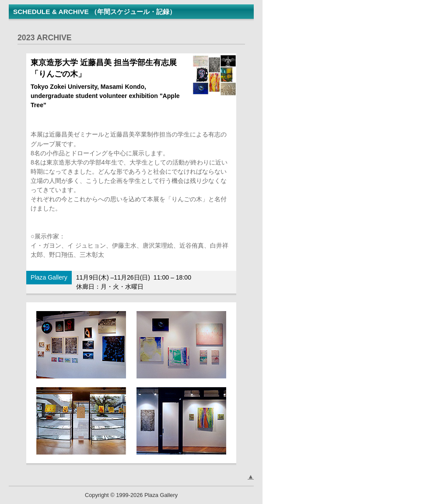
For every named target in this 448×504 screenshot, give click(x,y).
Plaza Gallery (49, 277)
